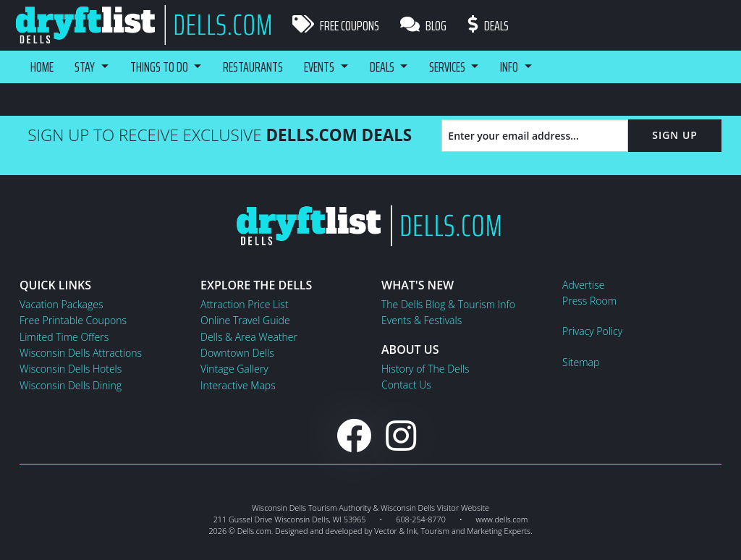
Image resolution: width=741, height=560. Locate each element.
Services (453, 67)
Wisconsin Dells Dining (71, 385)
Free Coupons (336, 25)
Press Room (589, 301)
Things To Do (161, 67)
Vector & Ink (395, 531)
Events (323, 67)
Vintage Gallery (234, 369)
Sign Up (675, 135)
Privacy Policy (592, 331)
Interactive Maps (238, 385)
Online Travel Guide (245, 320)
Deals (489, 25)
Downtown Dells (237, 353)
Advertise (583, 285)
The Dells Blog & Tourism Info (448, 304)
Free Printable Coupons (73, 320)
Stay (85, 67)
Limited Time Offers (64, 337)
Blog (424, 25)
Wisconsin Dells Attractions (81, 353)
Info (516, 67)
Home (42, 67)
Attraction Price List (245, 304)
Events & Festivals (422, 320)
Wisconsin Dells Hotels (71, 369)
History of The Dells (425, 369)
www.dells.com (502, 519)
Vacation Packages (61, 304)
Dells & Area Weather (249, 337)
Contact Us (406, 385)
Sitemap (581, 362)
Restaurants (256, 67)
